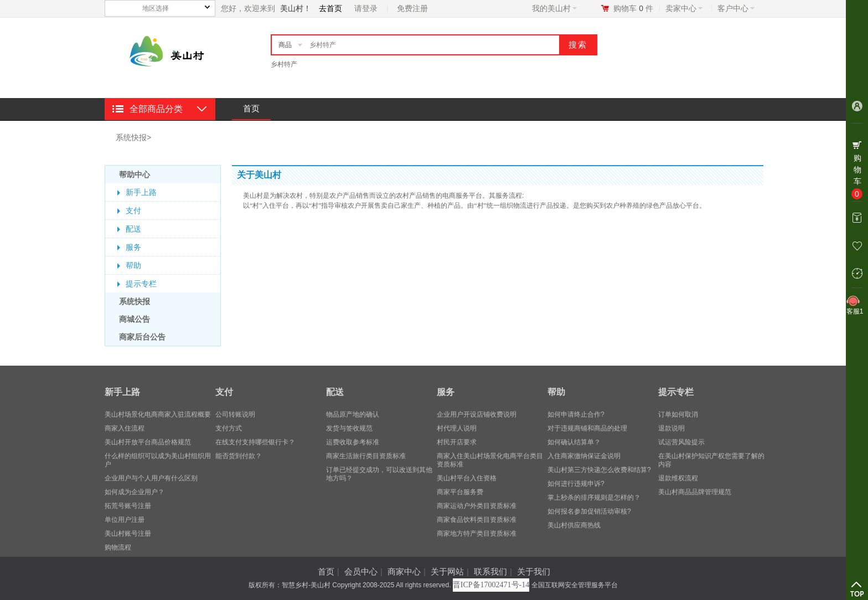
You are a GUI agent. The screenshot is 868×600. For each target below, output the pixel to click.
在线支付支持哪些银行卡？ (255, 442)
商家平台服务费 (460, 492)
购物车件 (633, 8)
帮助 (133, 265)
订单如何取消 (678, 414)
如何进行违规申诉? (576, 484)
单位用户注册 (125, 520)
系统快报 (131, 137)
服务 (133, 247)
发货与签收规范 (349, 428)
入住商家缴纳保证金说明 (584, 456)
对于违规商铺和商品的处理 (587, 428)
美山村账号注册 (128, 534)
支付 (133, 211)
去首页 (330, 8)
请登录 (366, 8)
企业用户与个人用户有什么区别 (151, 478)
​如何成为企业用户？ (135, 492)
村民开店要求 (457, 442)
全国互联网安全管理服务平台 (575, 585)
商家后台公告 (142, 337)
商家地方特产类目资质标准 (477, 534)
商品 (285, 45)
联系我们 (490, 571)
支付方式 (229, 428)
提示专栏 (141, 284)
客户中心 (736, 8)
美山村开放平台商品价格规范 (148, 442)
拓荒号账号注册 (128, 506)
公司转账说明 (235, 414)
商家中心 (404, 571)
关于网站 (447, 571)
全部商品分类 (156, 109)
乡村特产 (284, 64)
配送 (133, 229)
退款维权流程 (678, 478)
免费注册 (412, 8)
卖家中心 (684, 8)
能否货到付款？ (239, 456)
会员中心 (361, 571)
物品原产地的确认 (353, 414)
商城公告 (135, 319)
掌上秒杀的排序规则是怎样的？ (594, 498)
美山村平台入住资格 (467, 478)
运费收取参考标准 (353, 442)
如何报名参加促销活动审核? (589, 511)
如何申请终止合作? (576, 414)
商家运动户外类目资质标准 (477, 506)
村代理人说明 (457, 428)
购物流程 (118, 547)
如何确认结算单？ (574, 442)
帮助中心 (135, 175)
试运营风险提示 (681, 442)
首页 (251, 108)
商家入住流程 (125, 428)
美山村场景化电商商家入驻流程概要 (158, 414)
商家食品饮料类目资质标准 (477, 520)
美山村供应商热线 (574, 525)
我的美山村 (554, 8)
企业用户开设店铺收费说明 (477, 414)
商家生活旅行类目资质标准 (366, 456)
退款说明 (671, 428)
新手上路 (141, 192)
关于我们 (534, 571)
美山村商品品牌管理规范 (695, 492)
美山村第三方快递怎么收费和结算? (599, 470)
